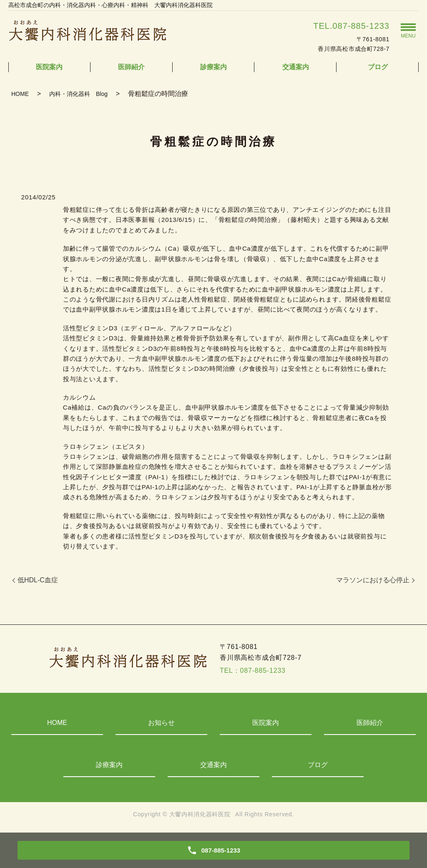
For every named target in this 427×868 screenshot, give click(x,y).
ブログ (378, 67)
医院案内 (49, 67)
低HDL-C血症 (38, 580)
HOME (20, 94)
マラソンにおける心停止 (373, 580)
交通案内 (296, 67)
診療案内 (213, 67)
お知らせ (161, 723)
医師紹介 (131, 67)
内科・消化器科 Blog (78, 94)
